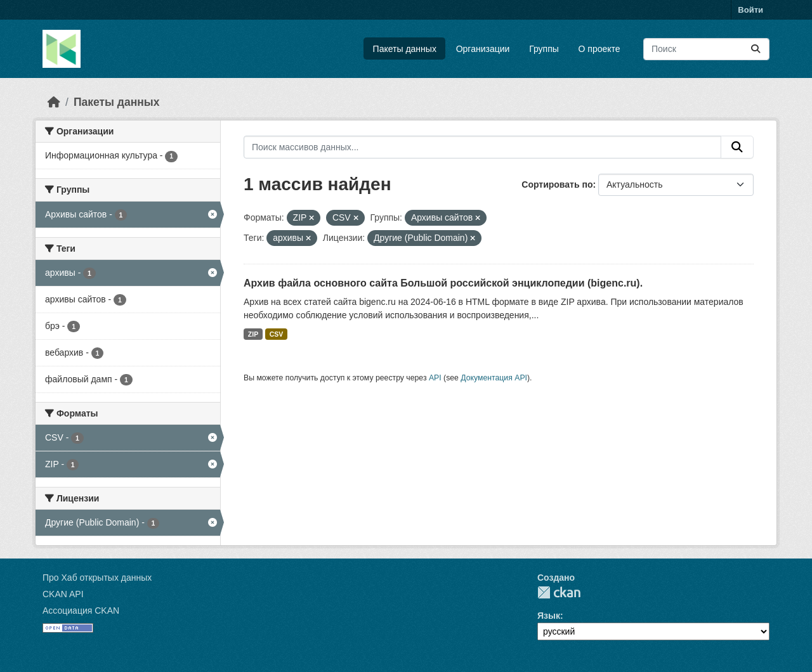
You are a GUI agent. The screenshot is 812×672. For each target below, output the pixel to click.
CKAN (559, 592)
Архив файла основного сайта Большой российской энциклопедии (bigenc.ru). (443, 283)
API (435, 378)
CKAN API (63, 594)
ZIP (253, 334)
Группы (544, 49)
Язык (549, 616)
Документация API (494, 378)
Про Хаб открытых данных (97, 578)
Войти (750, 10)
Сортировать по (557, 184)
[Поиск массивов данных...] (706, 49)
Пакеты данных (405, 49)
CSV (277, 334)
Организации (483, 49)
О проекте (599, 49)
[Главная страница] (54, 102)
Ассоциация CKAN (81, 611)
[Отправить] (756, 49)
